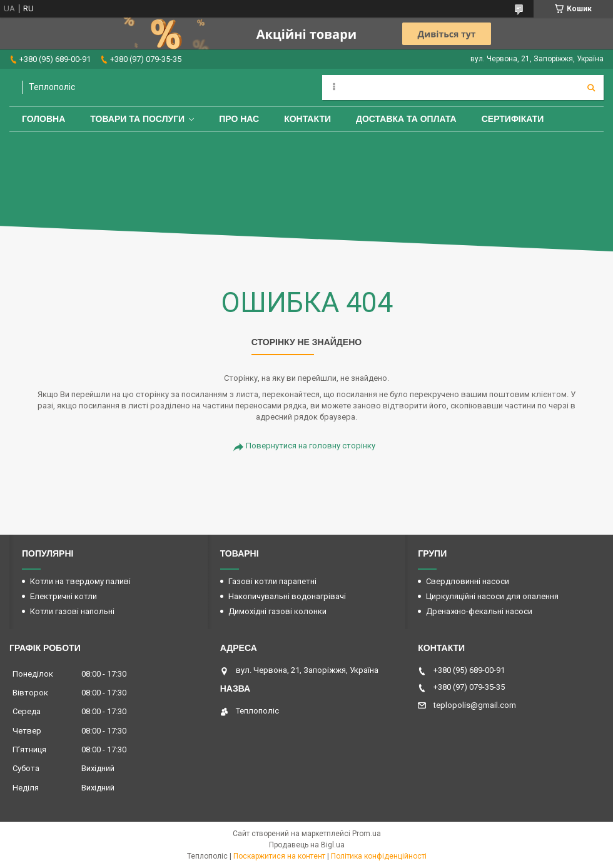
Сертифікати (513, 119)
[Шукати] (591, 88)
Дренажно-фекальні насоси (479, 611)
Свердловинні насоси (468, 581)
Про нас (239, 119)
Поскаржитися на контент (279, 856)
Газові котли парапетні (272, 581)
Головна (43, 119)
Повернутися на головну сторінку (311, 446)
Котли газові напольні (72, 611)
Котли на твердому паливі (80, 581)
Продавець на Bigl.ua (307, 845)
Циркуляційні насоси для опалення (492, 596)
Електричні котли (63, 596)
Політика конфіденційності (379, 856)
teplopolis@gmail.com (475, 705)
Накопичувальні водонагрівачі (287, 596)
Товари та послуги (137, 119)
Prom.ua (367, 834)
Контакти (307, 119)
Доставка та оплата (406, 119)
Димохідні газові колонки (277, 611)
